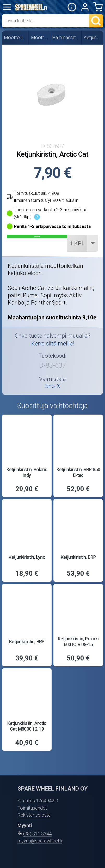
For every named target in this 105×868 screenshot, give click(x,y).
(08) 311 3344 (37, 834)
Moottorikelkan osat (16, 37)
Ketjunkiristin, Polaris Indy (27, 472)
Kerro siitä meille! (53, 344)
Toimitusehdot (32, 808)
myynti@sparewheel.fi (40, 841)
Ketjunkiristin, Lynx (27, 557)
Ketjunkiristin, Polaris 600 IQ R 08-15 (78, 642)
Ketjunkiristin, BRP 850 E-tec (78, 472)
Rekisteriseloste (34, 815)
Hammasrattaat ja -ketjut (66, 37)
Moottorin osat (40, 37)
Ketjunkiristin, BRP (78, 557)
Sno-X (52, 386)
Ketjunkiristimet (93, 37)
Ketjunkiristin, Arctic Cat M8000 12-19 (27, 726)
